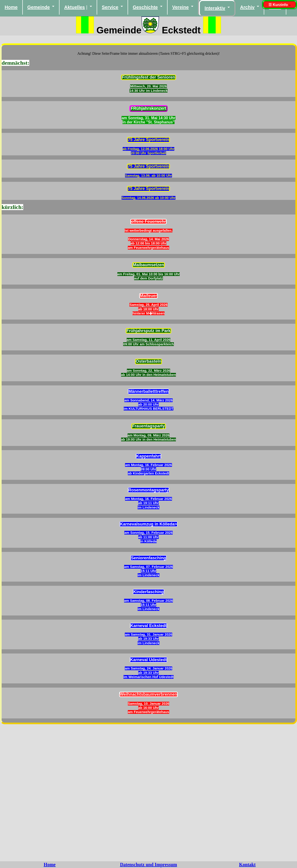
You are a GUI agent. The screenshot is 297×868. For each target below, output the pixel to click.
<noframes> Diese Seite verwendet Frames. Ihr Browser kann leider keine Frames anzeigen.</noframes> (148, 451)
